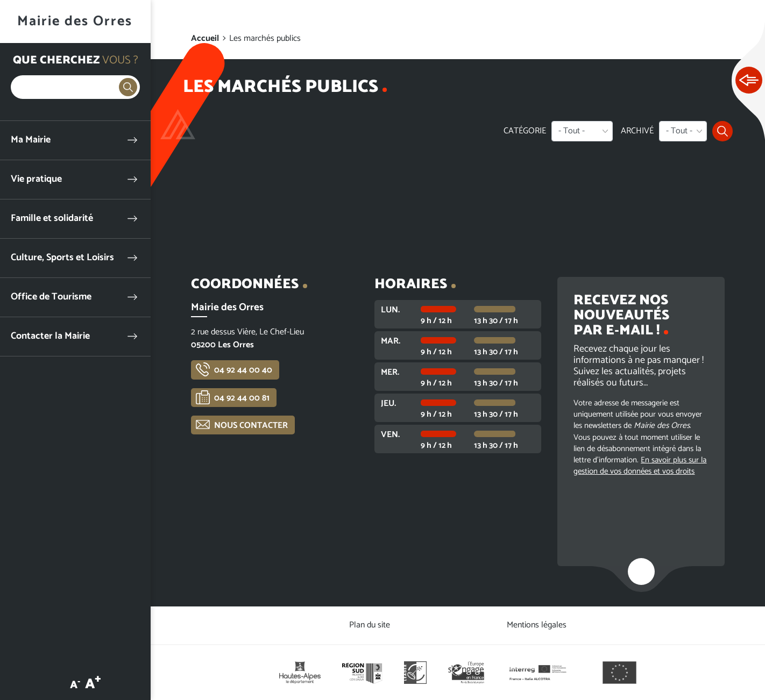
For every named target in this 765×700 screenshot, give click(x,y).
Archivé (637, 131)
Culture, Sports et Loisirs (62, 258)
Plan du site (370, 625)
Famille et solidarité (52, 219)
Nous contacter (251, 426)
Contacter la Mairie (50, 336)
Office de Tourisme (51, 297)
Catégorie (525, 131)
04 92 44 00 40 (243, 370)
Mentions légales (537, 625)
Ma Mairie (31, 140)
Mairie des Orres (75, 21)
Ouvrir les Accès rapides (749, 81)
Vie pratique (36, 179)
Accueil (205, 38)
